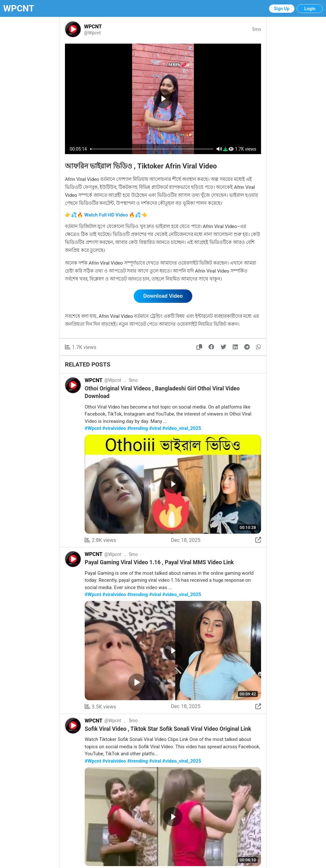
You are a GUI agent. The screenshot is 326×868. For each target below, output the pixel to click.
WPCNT (19, 8)
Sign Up (282, 9)
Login (310, 9)
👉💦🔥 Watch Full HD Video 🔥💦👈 (106, 215)
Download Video (163, 296)
